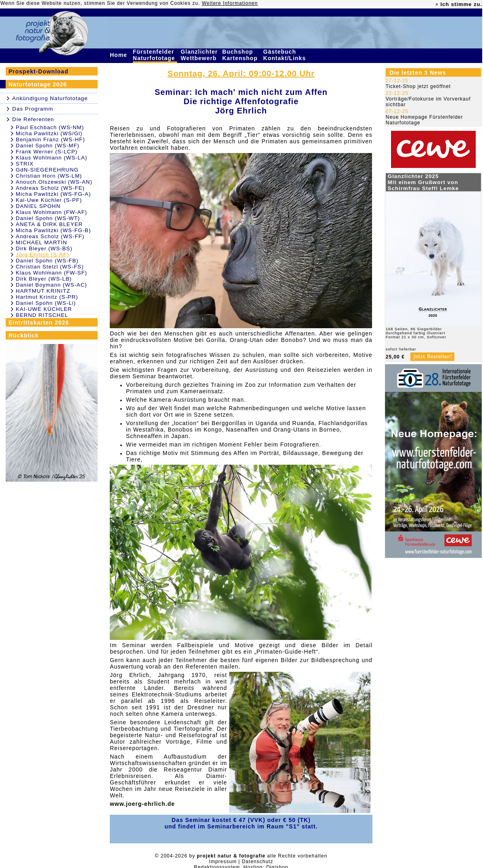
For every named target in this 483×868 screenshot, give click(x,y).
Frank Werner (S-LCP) (47, 152)
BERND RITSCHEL (42, 315)
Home (119, 55)
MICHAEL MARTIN (41, 242)
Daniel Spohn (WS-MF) (48, 146)
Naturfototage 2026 (38, 84)
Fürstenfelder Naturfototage (155, 55)
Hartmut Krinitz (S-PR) (47, 297)
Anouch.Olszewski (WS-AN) (54, 182)
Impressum (223, 862)
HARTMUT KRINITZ (43, 291)
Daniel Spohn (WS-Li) (46, 303)
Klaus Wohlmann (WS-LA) (51, 158)
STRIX (25, 164)
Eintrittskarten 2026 (39, 323)
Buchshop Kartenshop (241, 55)
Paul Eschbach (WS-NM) (50, 127)
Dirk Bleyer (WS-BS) (44, 248)
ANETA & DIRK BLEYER (49, 224)
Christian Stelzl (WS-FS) (50, 267)
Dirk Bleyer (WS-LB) (44, 279)
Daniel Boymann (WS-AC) (51, 285)
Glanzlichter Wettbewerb (200, 55)
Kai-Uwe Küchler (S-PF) (49, 200)
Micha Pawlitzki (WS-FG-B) (53, 230)
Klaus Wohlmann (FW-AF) (51, 212)
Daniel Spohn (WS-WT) (48, 218)
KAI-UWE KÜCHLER (44, 309)
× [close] (437, 4)
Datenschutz (257, 862)
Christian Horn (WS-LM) (49, 176)
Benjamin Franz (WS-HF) (50, 139)
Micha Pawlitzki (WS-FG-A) (53, 194)
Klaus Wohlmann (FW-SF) (51, 273)
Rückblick (24, 335)
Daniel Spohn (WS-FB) (47, 261)
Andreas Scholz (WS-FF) (50, 236)
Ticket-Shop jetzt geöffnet (418, 86)
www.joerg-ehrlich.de (142, 804)
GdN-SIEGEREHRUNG (47, 170)
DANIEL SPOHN (38, 206)
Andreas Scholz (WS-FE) (50, 188)
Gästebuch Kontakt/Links (285, 55)
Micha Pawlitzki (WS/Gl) (49, 133)
